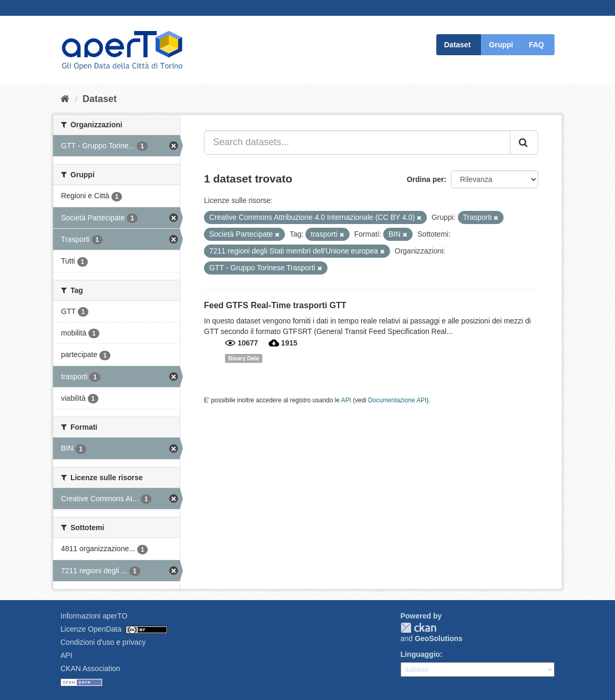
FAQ (536, 45)
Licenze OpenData (91, 629)
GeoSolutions (439, 638)
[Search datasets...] (357, 143)
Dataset (458, 45)
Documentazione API (397, 400)
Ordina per (426, 179)
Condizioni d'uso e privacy (103, 642)
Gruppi (501, 45)
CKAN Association (90, 668)
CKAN (418, 628)
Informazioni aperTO (94, 616)
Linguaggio (420, 654)
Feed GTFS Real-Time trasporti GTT (275, 305)
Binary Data (243, 358)
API (346, 400)
